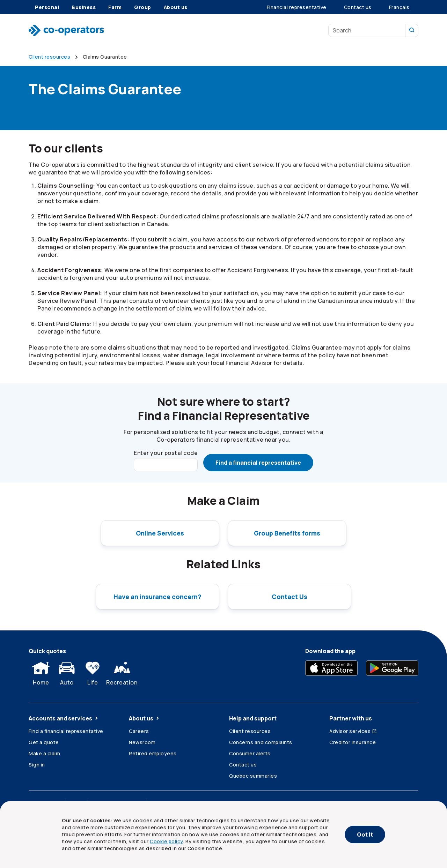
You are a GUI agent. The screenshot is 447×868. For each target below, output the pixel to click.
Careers (139, 731)
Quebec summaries (253, 776)
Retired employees (153, 753)
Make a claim (44, 753)
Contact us (243, 765)
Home (41, 672)
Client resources (250, 731)
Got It (365, 835)
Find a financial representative (258, 463)
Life (93, 672)
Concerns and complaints (261, 742)
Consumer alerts (250, 753)
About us (145, 718)
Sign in (37, 765)
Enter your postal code (166, 453)
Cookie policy (166, 841)
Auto (67, 672)
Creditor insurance (353, 742)
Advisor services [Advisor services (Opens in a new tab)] (353, 731)
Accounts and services (64, 718)
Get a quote (44, 742)
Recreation (122, 672)
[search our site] (412, 30)
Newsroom (142, 742)
